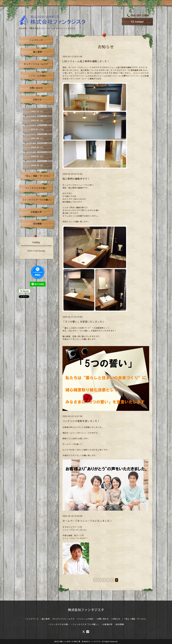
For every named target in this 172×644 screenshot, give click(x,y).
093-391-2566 (138, 15)
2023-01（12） (38, 129)
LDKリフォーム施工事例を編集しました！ (86, 61)
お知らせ (37, 100)
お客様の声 (36, 212)
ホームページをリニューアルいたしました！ (87, 521)
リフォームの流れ (37, 76)
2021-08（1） (38, 138)
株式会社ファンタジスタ (86, 610)
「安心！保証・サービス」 (37, 176)
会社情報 (37, 224)
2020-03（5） (38, 156)
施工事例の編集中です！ (76, 179)
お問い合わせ (36, 88)
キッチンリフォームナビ (36, 64)
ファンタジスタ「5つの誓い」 (37, 200)
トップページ (36, 40)
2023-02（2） (38, 120)
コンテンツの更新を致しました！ (81, 421)
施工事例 (37, 52)
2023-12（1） (38, 111)
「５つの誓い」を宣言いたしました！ (84, 322)
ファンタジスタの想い (36, 188)
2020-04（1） (38, 147)
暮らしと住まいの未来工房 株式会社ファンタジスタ (80, 641)
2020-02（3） (38, 165)
